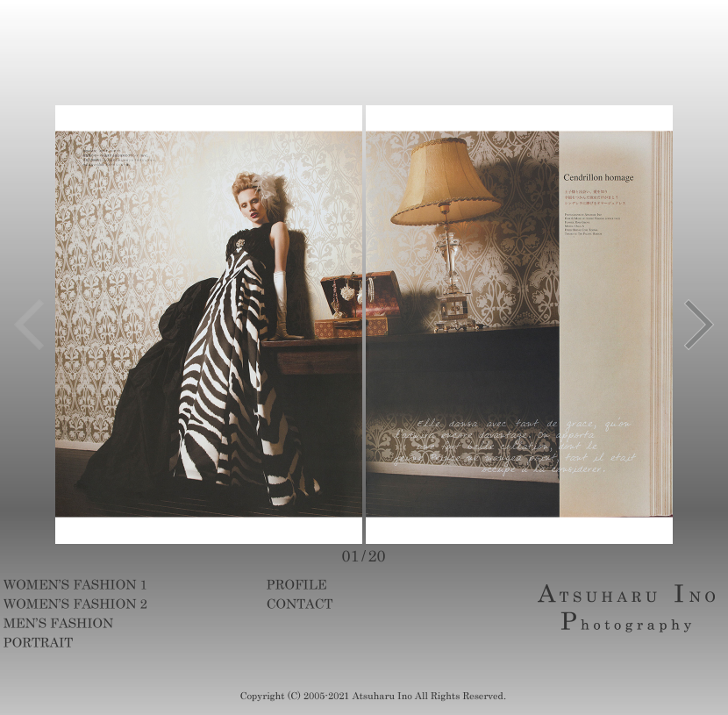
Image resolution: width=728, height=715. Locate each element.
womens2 (111, 604)
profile (375, 584)
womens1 (111, 584)
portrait (111, 642)
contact (375, 604)
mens (111, 623)
